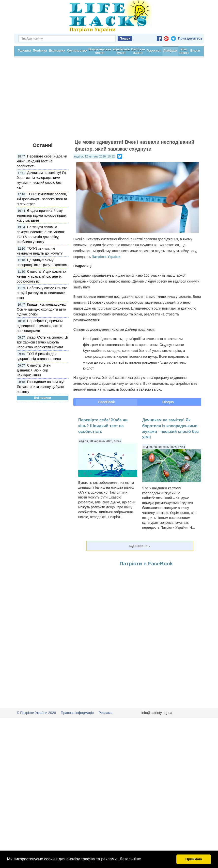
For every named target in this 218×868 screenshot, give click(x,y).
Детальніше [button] (130, 859)
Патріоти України (106, 274)
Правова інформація (77, 730)
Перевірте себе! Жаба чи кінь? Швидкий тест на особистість (42, 179)
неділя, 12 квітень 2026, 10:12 (94, 174)
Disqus (168, 419)
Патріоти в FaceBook (146, 581)
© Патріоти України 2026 (36, 730)
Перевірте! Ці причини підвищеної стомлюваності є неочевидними (40, 343)
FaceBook (107, 419)
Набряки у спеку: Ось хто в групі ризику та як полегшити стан (42, 310)
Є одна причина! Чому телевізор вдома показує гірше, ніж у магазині (42, 233)
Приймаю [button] (194, 859)
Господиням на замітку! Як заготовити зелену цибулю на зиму (40, 404)
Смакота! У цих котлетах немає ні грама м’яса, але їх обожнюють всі (41, 294)
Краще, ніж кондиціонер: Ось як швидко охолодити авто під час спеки (41, 327)
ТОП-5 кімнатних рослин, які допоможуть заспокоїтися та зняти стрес (42, 216)
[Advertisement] (109, 118)
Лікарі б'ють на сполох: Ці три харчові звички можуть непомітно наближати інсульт (42, 360)
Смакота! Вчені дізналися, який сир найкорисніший (34, 388)
